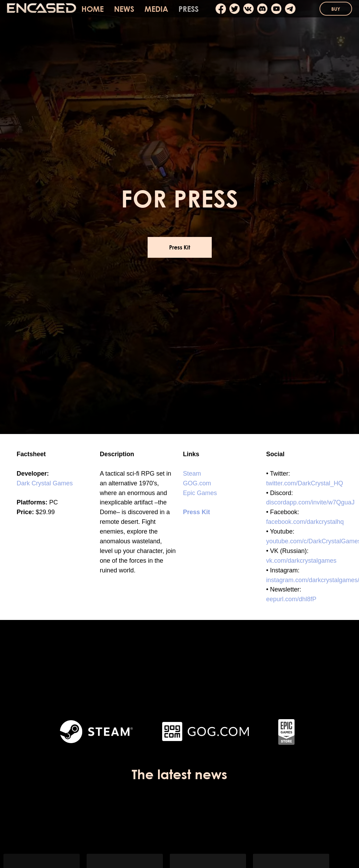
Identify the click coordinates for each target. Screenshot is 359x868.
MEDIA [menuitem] (156, 9)
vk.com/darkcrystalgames (301, 561)
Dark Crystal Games (45, 483)
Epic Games (200, 493)
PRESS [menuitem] (189, 9)
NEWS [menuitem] (124, 9)
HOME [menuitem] (93, 9)
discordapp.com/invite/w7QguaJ (310, 502)
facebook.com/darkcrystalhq (305, 522)
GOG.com (197, 483)
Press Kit (196, 512)
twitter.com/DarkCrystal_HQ (305, 483)
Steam (192, 474)
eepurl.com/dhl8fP (291, 599)
